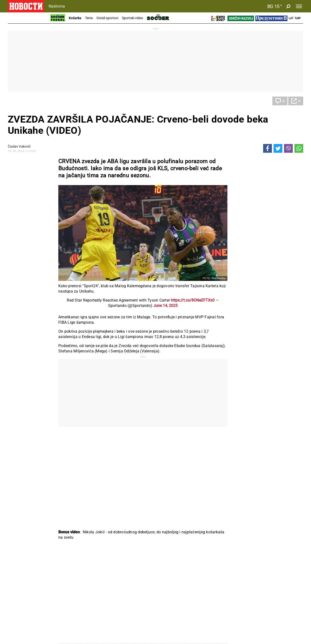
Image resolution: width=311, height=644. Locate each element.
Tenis (89, 18)
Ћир (298, 18)
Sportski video (133, 18)
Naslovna (57, 6)
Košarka (75, 18)
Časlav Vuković (19, 146)
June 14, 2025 (165, 306)
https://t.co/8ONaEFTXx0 (193, 300)
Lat (291, 18)
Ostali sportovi (107, 18)
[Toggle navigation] (299, 6)
